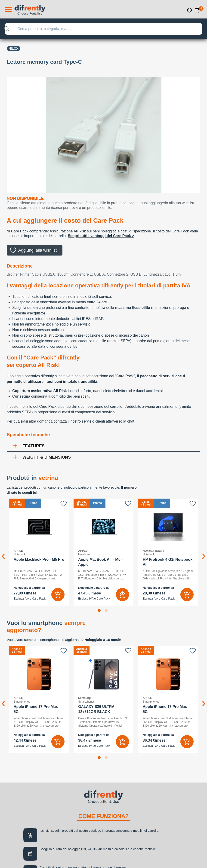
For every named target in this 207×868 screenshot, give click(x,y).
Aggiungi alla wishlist (37, 250)
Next (204, 552)
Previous (3, 552)
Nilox (14, 49)
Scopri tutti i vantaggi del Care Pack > (101, 236)
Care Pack (39, 599)
